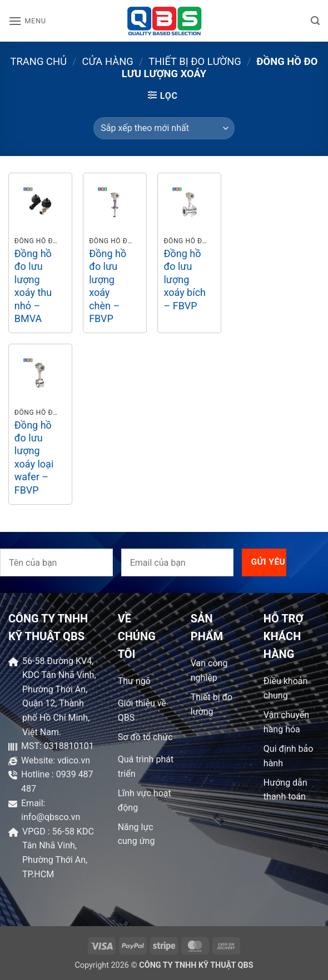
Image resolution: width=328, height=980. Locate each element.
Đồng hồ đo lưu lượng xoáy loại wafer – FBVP (34, 458)
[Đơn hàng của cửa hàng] (164, 128)
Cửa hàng (108, 61)
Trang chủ (39, 61)
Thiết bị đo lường (195, 61)
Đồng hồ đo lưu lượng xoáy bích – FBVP (185, 280)
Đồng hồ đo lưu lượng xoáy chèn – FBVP (108, 286)
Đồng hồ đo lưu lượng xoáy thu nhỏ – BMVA (33, 286)
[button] (27, 21)
